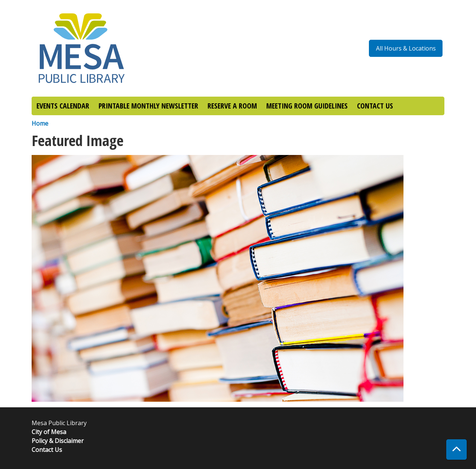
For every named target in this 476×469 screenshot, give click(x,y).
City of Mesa (49, 432)
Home (40, 123)
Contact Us (47, 450)
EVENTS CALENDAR (63, 106)
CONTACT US (375, 106)
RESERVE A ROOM (232, 106)
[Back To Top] (456, 449)
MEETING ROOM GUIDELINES (307, 106)
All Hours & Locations (406, 48)
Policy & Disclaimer (58, 441)
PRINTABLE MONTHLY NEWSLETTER (148, 106)
